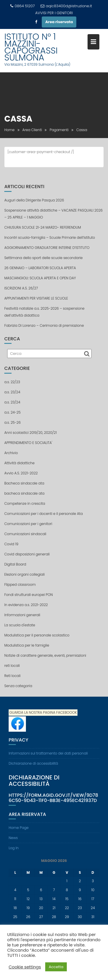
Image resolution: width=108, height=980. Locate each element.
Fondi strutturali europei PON (29, 595)
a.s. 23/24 (12, 392)
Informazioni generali (22, 615)
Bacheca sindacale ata (24, 483)
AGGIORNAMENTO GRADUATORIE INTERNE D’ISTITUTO (47, 248)
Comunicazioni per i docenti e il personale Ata (43, 514)
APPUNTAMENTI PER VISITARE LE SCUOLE (36, 298)
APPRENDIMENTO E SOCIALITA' (28, 443)
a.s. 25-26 (13, 422)
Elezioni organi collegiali (24, 574)
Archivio (11, 453)
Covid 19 (11, 544)
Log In (14, 848)
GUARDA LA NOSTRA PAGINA (32, 713)
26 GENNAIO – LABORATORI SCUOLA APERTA (40, 268)
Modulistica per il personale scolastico (37, 635)
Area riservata (59, 22)
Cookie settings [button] (25, 967)
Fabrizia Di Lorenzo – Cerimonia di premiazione (44, 325)
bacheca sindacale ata (24, 493)
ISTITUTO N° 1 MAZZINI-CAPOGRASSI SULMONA (31, 47)
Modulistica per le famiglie (27, 645)
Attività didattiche (19, 463)
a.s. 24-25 (13, 412)
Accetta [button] (56, 967)
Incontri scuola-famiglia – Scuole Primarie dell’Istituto (50, 237)
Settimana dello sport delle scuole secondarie (43, 258)
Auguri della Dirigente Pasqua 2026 (34, 200)
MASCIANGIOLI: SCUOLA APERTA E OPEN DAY (40, 278)
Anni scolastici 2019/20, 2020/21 (31, 433)
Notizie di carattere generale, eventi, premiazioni (45, 655)
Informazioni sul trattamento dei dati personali (48, 753)
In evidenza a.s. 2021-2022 (26, 605)
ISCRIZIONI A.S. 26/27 (21, 288)
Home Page (19, 828)
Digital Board (15, 564)
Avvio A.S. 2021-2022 (21, 473)
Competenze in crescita (25, 503)
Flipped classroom (20, 584)
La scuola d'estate (20, 625)
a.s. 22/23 (12, 382)
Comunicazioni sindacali (25, 534)
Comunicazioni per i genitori (28, 524)
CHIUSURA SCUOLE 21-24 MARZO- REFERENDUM (43, 227)
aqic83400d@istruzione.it (66, 6)
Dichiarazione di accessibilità (33, 763)
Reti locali (12, 676)
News (13, 838)
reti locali (12, 666)
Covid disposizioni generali (27, 554)
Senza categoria (18, 686)
